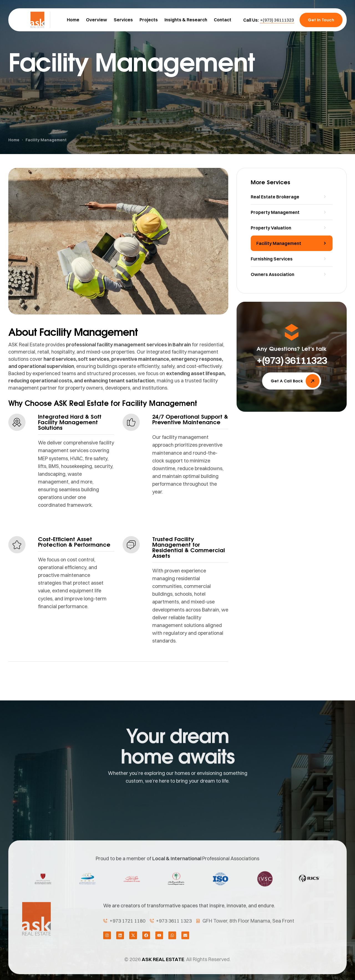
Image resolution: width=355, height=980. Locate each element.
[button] (277, 20)
